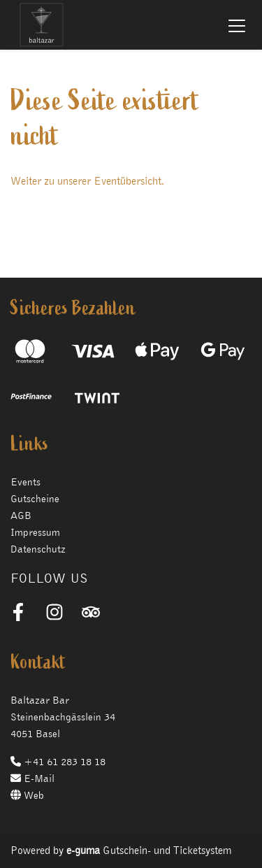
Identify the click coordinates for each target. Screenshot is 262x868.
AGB (21, 515)
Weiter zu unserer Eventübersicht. (87, 181)
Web (27, 795)
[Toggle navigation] (237, 25)
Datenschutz (38, 549)
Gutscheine (35, 499)
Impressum (35, 532)
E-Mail (32, 778)
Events (26, 482)
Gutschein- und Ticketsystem (149, 850)
